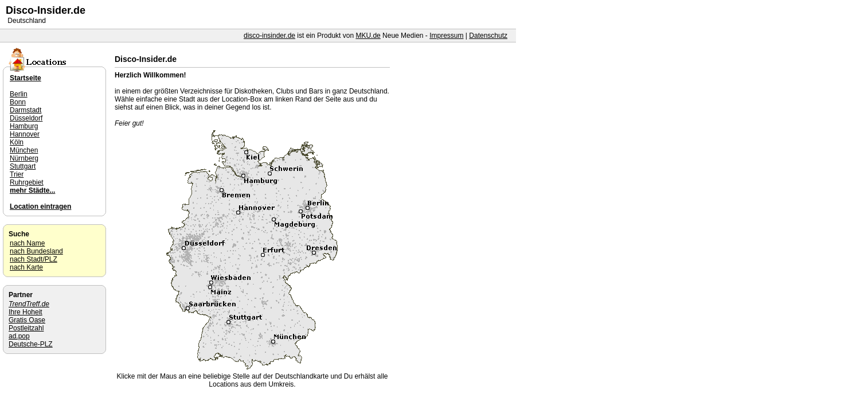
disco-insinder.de (269, 36)
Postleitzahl (26, 328)
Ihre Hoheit (26, 312)
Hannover (25, 134)
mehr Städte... (32, 190)
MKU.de (368, 36)
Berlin (19, 94)
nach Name (27, 243)
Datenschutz (488, 36)
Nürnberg (24, 158)
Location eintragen (40, 206)
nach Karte (26, 267)
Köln (17, 142)
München (24, 150)
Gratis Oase (27, 320)
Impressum (446, 36)
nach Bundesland (36, 251)
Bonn (18, 102)
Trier (17, 174)
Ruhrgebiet (27, 182)
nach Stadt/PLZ (34, 259)
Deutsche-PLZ (31, 344)
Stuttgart (23, 166)
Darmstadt (26, 110)
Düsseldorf (26, 118)
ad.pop (19, 336)
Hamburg (24, 126)
